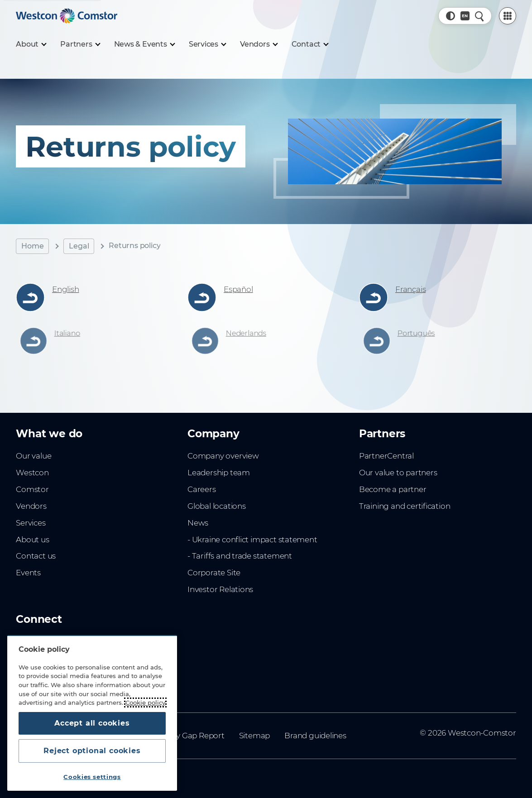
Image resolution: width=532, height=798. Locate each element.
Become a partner (393, 489)
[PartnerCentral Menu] (508, 16)
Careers (202, 489)
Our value (34, 456)
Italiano (70, 333)
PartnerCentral (386, 456)
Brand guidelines (315, 736)
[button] (451, 16)
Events (28, 573)
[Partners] (80, 44)
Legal (79, 246)
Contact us (36, 556)
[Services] (207, 44)
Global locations (217, 506)
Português (418, 333)
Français (410, 289)
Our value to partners (398, 473)
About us (32, 540)
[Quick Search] (479, 16)
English (66, 289)
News (198, 523)
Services (31, 523)
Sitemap (255, 736)
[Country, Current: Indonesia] (465, 16)
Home (32, 246)
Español (238, 289)
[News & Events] (144, 44)
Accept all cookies (92, 723)
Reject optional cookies (92, 751)
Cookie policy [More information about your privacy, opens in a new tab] (145, 702)
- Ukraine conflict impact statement (252, 540)
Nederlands (248, 333)
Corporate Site (214, 573)
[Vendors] (259, 44)
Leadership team (219, 473)
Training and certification (405, 506)
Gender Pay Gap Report (181, 736)
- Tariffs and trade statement (240, 556)
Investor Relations (220, 589)
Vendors (31, 506)
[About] (31, 44)
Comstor (32, 489)
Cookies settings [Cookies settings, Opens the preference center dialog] (92, 777)
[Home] (67, 16)
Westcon (32, 473)
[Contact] (310, 44)
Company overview (223, 456)
